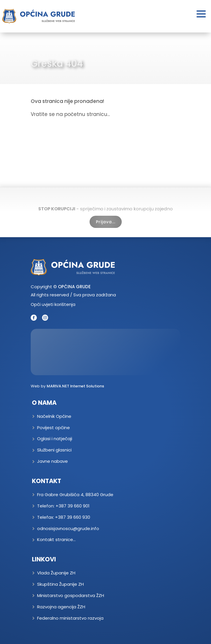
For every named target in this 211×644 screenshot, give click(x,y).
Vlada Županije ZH (56, 573)
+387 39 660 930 (73, 517)
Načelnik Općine (54, 416)
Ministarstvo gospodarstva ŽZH (71, 595)
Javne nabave (52, 461)
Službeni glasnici (54, 450)
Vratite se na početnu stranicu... (70, 114)
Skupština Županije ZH (60, 584)
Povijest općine (53, 428)
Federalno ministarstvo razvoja (70, 618)
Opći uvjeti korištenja (53, 304)
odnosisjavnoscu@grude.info (68, 528)
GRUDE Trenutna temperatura (106, 352)
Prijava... (106, 222)
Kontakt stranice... (56, 539)
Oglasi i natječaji (55, 439)
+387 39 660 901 (73, 506)
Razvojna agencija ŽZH (61, 607)
